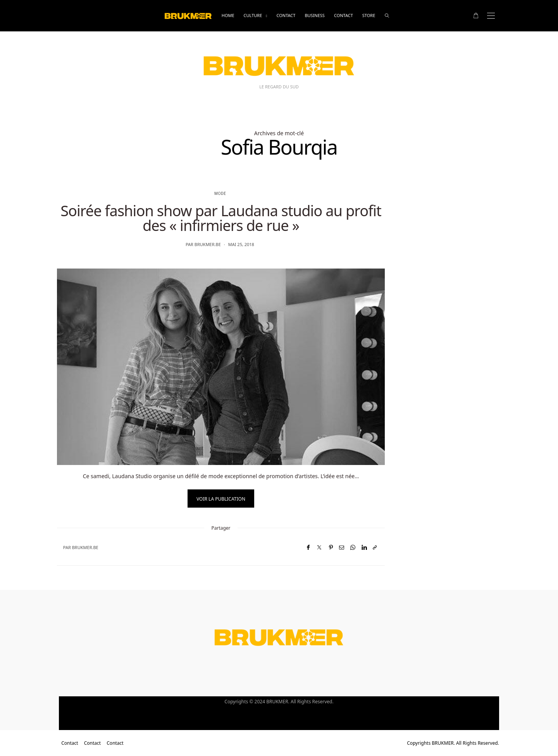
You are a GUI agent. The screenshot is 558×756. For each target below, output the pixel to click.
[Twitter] (319, 547)
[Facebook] (308, 547)
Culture (253, 15)
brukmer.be (208, 244)
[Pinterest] (331, 547)
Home (228, 15)
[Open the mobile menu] (491, 16)
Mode (220, 194)
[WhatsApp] (353, 547)
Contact (286, 15)
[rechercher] (387, 16)
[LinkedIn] (364, 547)
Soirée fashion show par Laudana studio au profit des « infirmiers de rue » (221, 218)
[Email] (342, 547)
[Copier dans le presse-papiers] (375, 547)
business (315, 15)
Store (369, 15)
